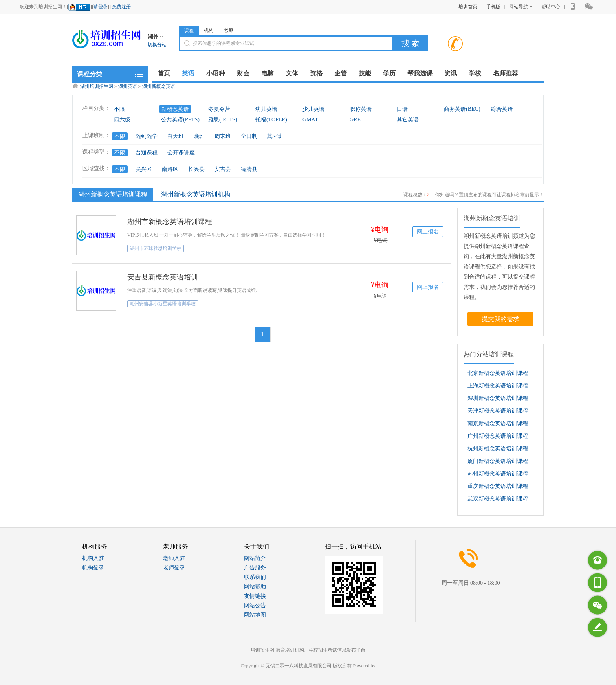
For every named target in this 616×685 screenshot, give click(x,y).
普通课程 (147, 153)
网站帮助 (255, 587)
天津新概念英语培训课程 (498, 411)
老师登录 (174, 568)
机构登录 (93, 568)
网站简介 (255, 558)
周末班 (223, 136)
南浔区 (170, 169)
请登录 (101, 7)
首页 (164, 73)
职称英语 (361, 109)
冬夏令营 (219, 109)
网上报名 (428, 232)
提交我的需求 (500, 319)
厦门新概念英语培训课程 (498, 461)
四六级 (122, 120)
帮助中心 (551, 7)
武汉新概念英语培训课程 (498, 499)
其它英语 (408, 120)
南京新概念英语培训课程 (498, 423)
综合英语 (502, 109)
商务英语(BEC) (462, 109)
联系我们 (255, 577)
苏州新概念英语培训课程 (498, 474)
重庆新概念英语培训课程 (498, 486)
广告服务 (255, 568)
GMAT (310, 120)
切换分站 (157, 45)
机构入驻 (93, 558)
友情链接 (255, 596)
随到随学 (147, 136)
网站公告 (255, 605)
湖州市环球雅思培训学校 (156, 248)
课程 (189, 31)
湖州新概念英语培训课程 (112, 194)
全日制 (249, 136)
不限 (119, 109)
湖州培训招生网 (97, 86)
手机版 (493, 7)
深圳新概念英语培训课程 (498, 398)
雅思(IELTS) (223, 120)
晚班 (199, 136)
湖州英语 (128, 86)
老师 (228, 30)
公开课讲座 (181, 153)
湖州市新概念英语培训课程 (170, 222)
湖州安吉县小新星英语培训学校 (163, 304)
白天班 (176, 136)
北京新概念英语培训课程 (498, 373)
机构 (209, 30)
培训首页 (468, 7)
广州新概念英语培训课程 (498, 436)
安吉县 (223, 169)
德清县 (249, 169)
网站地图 (255, 615)
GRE (355, 120)
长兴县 (196, 169)
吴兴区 (144, 169)
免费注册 (121, 7)
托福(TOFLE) (271, 120)
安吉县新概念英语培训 (163, 277)
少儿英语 (313, 109)
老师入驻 (174, 558)
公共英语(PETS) (180, 120)
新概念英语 (175, 109)
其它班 (275, 136)
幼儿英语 (266, 109)
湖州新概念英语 (159, 86)
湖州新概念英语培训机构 (196, 194)
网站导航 (521, 7)
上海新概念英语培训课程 (498, 386)
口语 (402, 109)
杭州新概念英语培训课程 (498, 449)
